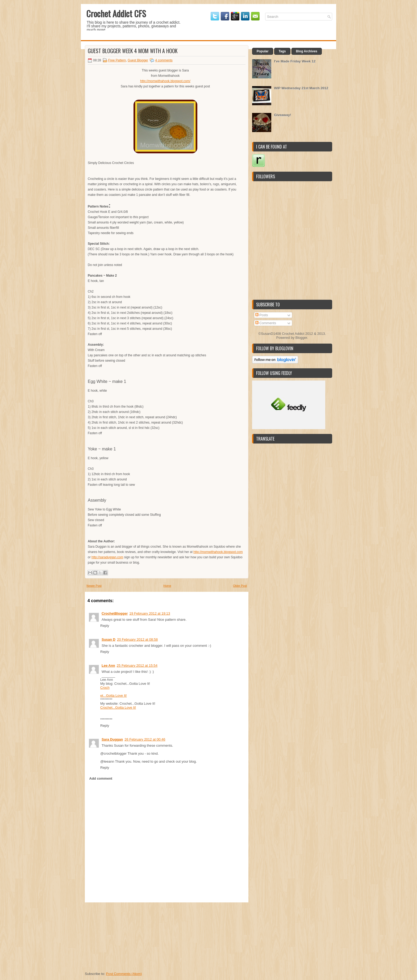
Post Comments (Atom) (124, 974)
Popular (263, 51)
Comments (266, 323)
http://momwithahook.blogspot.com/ (165, 81)
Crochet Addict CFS (116, 13)
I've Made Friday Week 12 (295, 61)
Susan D (109, 639)
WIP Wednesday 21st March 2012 (301, 88)
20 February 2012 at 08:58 (137, 639)
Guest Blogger (138, 60)
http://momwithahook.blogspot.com (218, 552)
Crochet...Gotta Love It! (118, 707)
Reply (105, 626)
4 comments (164, 60)
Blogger (301, 338)
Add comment (101, 778)
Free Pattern (117, 60)
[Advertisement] (125, 936)
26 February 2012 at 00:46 (145, 739)
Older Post (240, 586)
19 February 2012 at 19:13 (150, 613)
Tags (282, 51)
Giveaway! (282, 115)
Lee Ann (108, 666)
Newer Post (94, 586)
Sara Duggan (112, 739)
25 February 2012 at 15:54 (137, 666)
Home (167, 586)
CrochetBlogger (115, 613)
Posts (262, 315)
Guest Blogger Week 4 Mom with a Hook (133, 51)
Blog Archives (307, 51)
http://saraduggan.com (107, 557)
